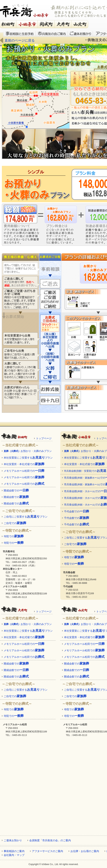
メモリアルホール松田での (24, 471)
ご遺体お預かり (80, 33)
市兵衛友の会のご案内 (52, 33)
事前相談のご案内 (14, 851)
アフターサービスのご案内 (47, 851)
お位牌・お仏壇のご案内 (85, 851)
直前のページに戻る (20, 40)
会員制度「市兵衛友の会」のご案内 (50, 840)
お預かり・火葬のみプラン (28, 451)
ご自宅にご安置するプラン (26, 517)
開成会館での (16, 490)
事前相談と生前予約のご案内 (19, 33)
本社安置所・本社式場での (24, 464)
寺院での (14, 536)
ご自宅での (15, 523)
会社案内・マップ (14, 855)
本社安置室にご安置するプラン (28, 458)
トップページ (44, 438)
